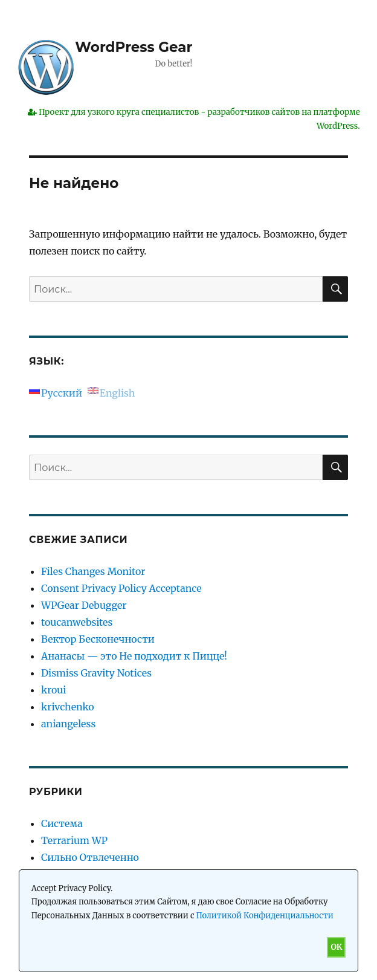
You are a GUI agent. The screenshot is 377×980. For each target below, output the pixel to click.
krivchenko (68, 707)
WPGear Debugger (84, 605)
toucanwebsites (77, 622)
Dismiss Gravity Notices (96, 673)
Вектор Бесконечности (98, 639)
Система (62, 823)
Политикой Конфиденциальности (265, 916)
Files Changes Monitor (93, 571)
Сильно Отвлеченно (90, 857)
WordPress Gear (134, 47)
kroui (53, 690)
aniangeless (68, 724)
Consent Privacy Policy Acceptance (121, 588)
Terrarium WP (74, 840)
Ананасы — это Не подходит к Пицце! (134, 656)
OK (336, 947)
